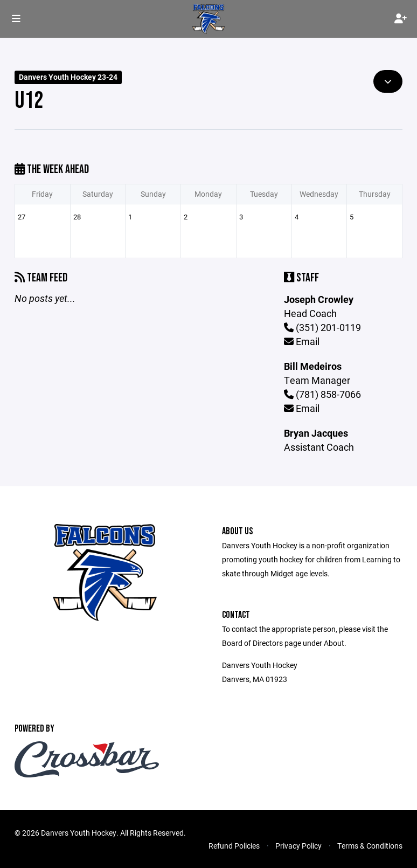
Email (302, 341)
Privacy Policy (298, 846)
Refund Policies (234, 846)
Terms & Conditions (370, 846)
